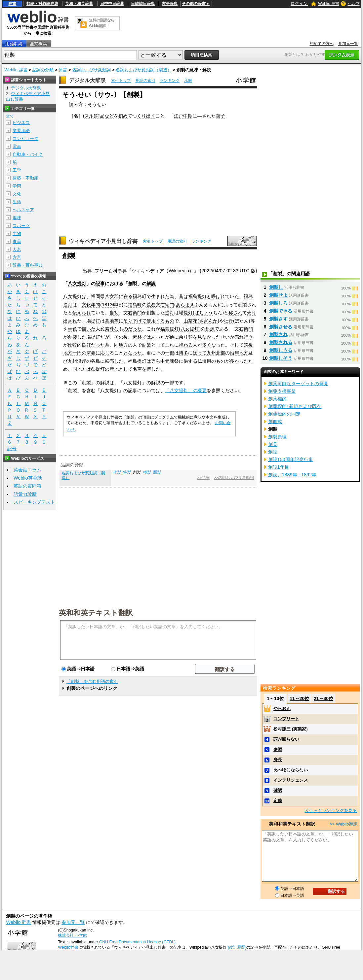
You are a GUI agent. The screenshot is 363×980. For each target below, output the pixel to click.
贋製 (157, 472)
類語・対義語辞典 (42, 4)
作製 (117, 472)
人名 (17, 249)
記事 (100, 284)
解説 (151, 284)
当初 (114, 313)
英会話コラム (27, 470)
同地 (119, 345)
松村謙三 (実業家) (290, 729)
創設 (273, 452)
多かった (239, 361)
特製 (127, 472)
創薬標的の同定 (284, 414)
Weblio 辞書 (329, 4)
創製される (281, 342)
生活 (17, 202)
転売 (109, 361)
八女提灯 (77, 284)
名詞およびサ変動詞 (91, 70)
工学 (17, 170)
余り (183, 337)
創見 (273, 444)
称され (235, 313)
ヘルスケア (23, 210)
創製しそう (281, 358)
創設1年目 (279, 467)
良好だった (93, 345)
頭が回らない (286, 739)
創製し (276, 287)
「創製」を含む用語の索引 (92, 681)
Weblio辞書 (68, 947)
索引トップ (121, 81)
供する (190, 361)
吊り (128, 321)
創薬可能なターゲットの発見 (298, 384)
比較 (72, 345)
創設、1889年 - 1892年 (292, 475)
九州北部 (216, 353)
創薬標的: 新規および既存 (295, 406)
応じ (105, 353)
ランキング (170, 81)
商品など (104, 116)
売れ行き (244, 337)
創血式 (275, 422)
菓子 (221, 116)
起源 (210, 329)
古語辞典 (170, 4)
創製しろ (278, 303)
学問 (17, 186)
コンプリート (286, 719)
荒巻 (151, 305)
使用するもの (160, 321)
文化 (17, 194)
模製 (147, 472)
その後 (121, 337)
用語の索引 (145, 81)
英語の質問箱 (27, 486)
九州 (72, 361)
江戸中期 (183, 116)
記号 (12, 449)
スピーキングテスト (34, 502)
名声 (137, 369)
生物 (17, 234)
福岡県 (98, 296)
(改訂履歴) (237, 947)
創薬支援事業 (282, 391)
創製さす (278, 319)
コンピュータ (25, 138)
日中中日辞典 (112, 4)
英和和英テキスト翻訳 (96, 612)
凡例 (188, 81)
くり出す (146, 116)
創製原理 (277, 437)
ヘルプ (354, 4)
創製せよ (278, 295)
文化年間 (91, 305)
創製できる (281, 311)
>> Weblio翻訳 (343, 824)
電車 (17, 146)
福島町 (140, 296)
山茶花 (190, 321)
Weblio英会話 (28, 478)
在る (128, 296)
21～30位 (323, 698)
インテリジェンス (291, 780)
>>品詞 (203, 478)
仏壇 (202, 361)
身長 (278, 760)
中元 (165, 361)
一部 (170, 353)
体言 (63, 70)
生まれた (160, 296)
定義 (278, 801)
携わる (186, 345)
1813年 (109, 305)
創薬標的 (277, 399)
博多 (183, 353)
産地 (114, 369)
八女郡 (112, 296)
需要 (91, 353)
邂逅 (278, 749)
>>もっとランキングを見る (331, 811)
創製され (278, 334)
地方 (244, 353)
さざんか (208, 321)
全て (10, 116)
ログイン (299, 3)
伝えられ (82, 313)
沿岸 (234, 353)
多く (207, 345)
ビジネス (21, 123)
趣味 (17, 218)
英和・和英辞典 (79, 4)
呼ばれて (221, 296)
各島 (96, 361)
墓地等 (112, 321)
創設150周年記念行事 (291, 459)
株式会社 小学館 (72, 935)
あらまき (185, 305)
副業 (146, 345)
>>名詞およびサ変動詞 (234, 478)
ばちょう (204, 313)
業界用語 (21, 131)
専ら (156, 361)
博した (153, 369)
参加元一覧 (348, 44)
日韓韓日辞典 (143, 4)
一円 (77, 353)
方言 (17, 257)
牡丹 (228, 321)
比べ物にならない (291, 770)
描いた (89, 329)
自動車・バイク (28, 154)
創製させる (281, 327)
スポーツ (21, 226)
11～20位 (299, 698)
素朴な (112, 329)
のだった (133, 329)
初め (123, 116)
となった (133, 353)
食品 (17, 241)
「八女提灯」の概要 (186, 390)
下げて (140, 321)
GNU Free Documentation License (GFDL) (137, 942)
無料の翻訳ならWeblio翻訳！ (102, 23)
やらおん (282, 709)
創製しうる (281, 350)
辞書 (12, 4)
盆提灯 (98, 369)
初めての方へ (322, 44)
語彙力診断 (25, 494)
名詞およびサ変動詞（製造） (144, 70)
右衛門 (167, 305)
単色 (72, 329)
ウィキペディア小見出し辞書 (103, 241)
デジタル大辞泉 (87, 80)
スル (89, 116)
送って (200, 353)
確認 (278, 790)
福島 (193, 296)
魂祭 (174, 361)
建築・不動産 (25, 178)
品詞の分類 (43, 70)
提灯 (202, 296)
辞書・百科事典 (28, 265)
